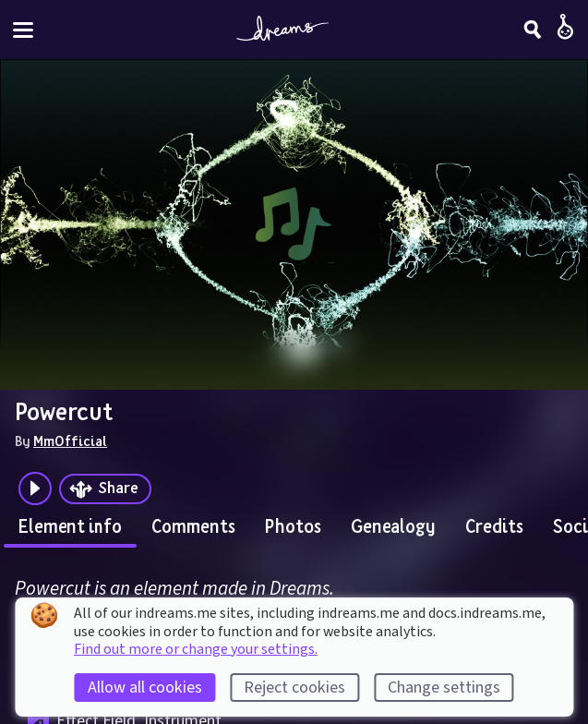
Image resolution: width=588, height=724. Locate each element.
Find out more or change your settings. (196, 649)
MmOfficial (70, 440)
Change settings (444, 688)
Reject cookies (294, 688)
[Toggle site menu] (23, 30)
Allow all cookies (145, 688)
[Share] (105, 489)
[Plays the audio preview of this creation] (35, 489)
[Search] (533, 30)
